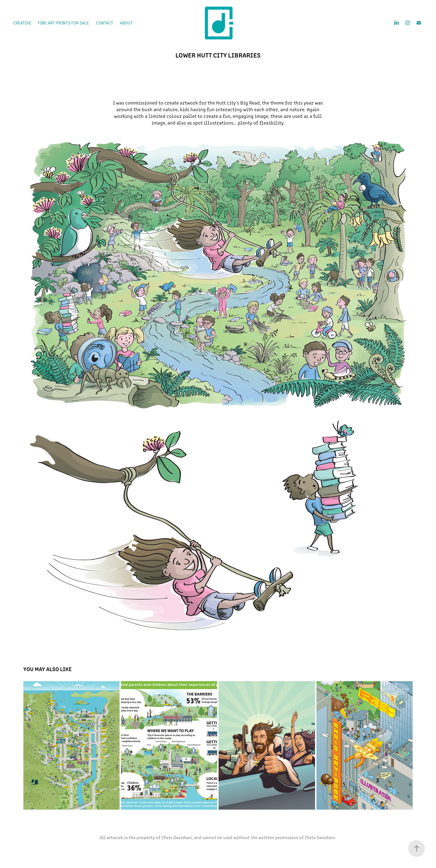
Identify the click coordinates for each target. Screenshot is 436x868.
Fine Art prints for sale (63, 23)
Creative (22, 23)
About (126, 23)
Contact (105, 23)
